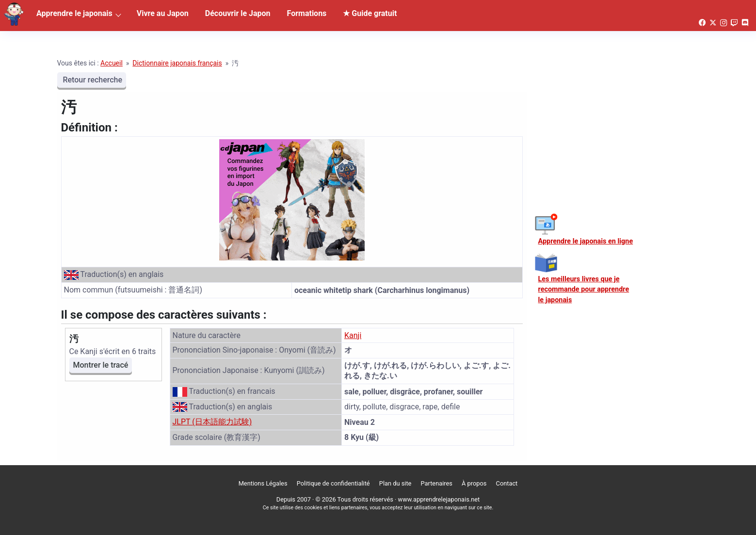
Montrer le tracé (101, 365)
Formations (307, 13)
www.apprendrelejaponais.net (439, 499)
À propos (474, 483)
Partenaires (437, 483)
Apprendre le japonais (74, 13)
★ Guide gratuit (370, 13)
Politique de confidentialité (333, 483)
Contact (507, 483)
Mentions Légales (263, 483)
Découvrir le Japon (238, 13)
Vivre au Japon (163, 13)
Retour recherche (92, 80)
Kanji (353, 335)
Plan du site (395, 483)
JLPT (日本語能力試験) (212, 422)
